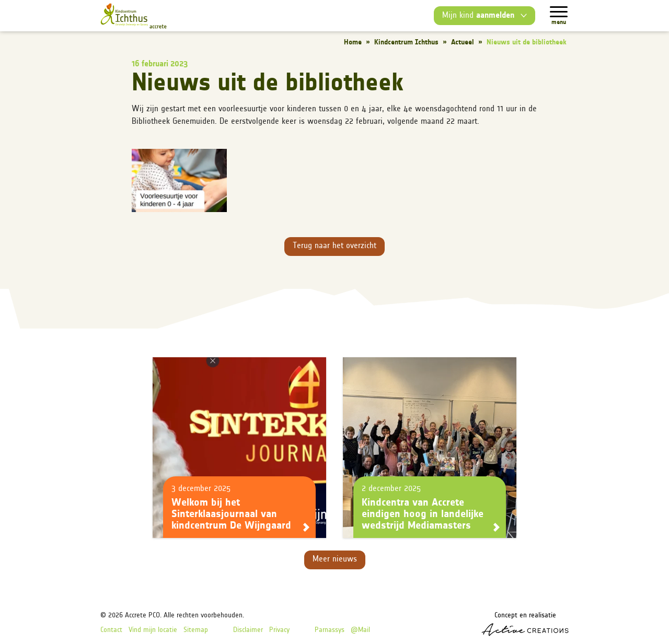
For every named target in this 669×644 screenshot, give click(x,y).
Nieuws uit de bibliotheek (527, 43)
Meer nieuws (335, 559)
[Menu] (559, 12)
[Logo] (134, 16)
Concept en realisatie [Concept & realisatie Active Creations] (525, 624)
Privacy (279, 630)
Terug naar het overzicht (334, 246)
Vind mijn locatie (153, 630)
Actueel (463, 43)
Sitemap (196, 630)
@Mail (360, 630)
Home (353, 43)
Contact (111, 630)
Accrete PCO (142, 616)
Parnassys (330, 630)
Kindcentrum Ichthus (406, 43)
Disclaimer (248, 630)
